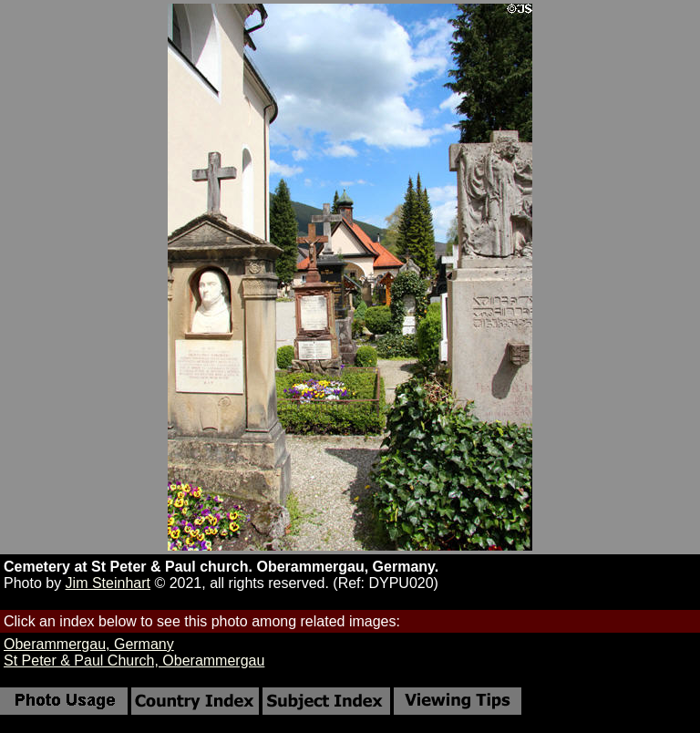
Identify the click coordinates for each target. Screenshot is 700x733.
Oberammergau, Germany (89, 644)
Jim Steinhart (108, 583)
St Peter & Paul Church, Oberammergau (134, 661)
